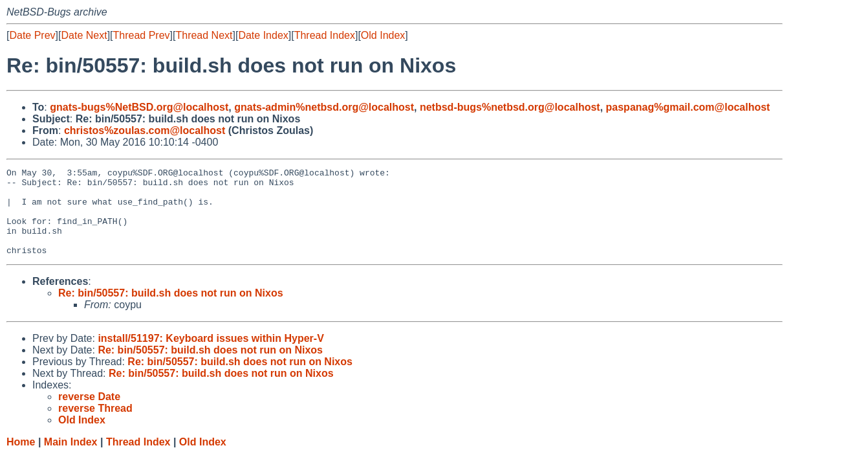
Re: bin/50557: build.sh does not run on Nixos (171, 310)
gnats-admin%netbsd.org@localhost (324, 107)
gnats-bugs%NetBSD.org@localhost (139, 107)
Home (21, 459)
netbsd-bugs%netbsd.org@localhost (510, 107)
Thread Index (325, 35)
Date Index (263, 35)
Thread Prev (142, 35)
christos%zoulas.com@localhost (145, 130)
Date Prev (32, 35)
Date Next (84, 35)
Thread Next (204, 35)
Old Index (383, 35)
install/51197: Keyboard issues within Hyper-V (211, 356)
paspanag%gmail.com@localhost (688, 107)
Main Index (71, 459)
